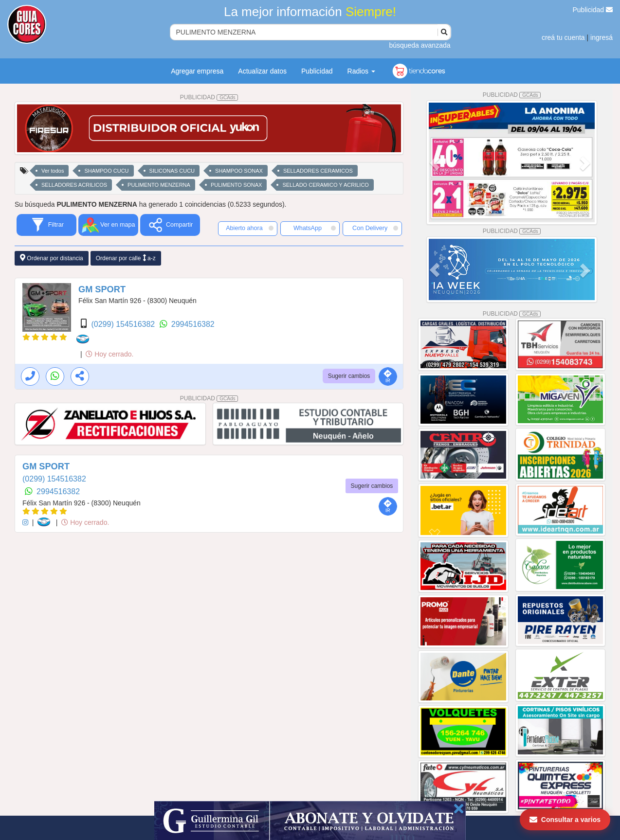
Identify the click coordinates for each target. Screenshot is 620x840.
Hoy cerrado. (109, 354)
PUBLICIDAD (209, 97)
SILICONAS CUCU (172, 171)
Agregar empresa (197, 71)
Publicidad (593, 10)
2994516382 (193, 324)
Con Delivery (375, 228)
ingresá (602, 37)
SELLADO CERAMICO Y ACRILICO (325, 185)
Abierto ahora (250, 228)
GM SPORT (102, 289)
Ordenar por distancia (52, 258)
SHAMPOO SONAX (239, 171)
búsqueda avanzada (419, 45)
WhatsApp (315, 228)
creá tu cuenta (563, 37)
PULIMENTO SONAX (237, 185)
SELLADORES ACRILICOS (74, 185)
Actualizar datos (262, 71)
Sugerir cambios (349, 376)
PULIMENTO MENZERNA (159, 185)
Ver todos (53, 171)
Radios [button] (361, 71)
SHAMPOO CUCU (106, 171)
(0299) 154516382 (124, 324)
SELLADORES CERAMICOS (318, 171)
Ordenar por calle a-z (126, 258)
